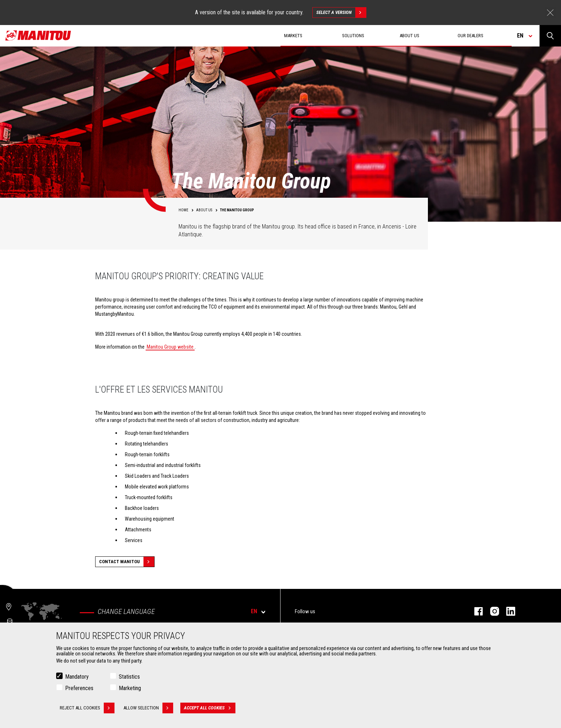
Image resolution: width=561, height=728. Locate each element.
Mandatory (77, 677)
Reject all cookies (87, 708)
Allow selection (148, 708)
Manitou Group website (170, 347)
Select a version (341, 13)
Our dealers (470, 36)
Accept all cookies (210, 708)
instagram (491, 611)
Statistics (129, 677)
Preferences (79, 688)
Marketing (130, 688)
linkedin (507, 611)
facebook (475, 611)
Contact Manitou (127, 562)
